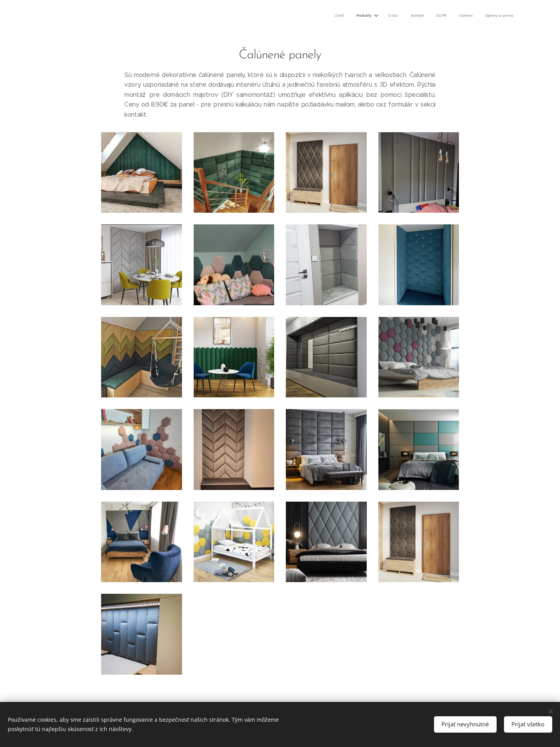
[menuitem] (437, 16)
